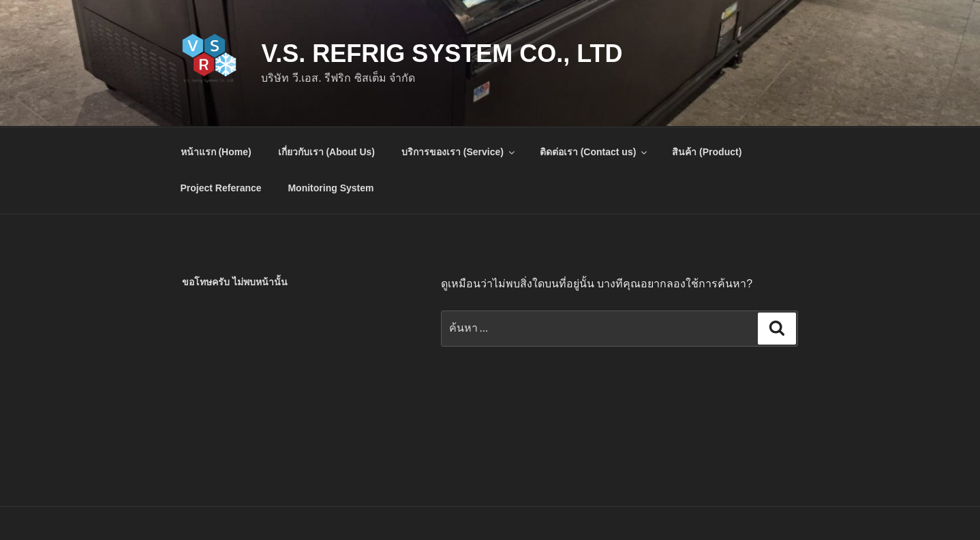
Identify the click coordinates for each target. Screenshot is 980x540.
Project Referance (221, 188)
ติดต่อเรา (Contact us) (595, 152)
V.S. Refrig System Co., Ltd (442, 53)
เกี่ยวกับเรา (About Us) (326, 152)
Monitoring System (331, 188)
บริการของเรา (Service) (459, 152)
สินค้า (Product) (707, 152)
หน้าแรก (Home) (216, 152)
